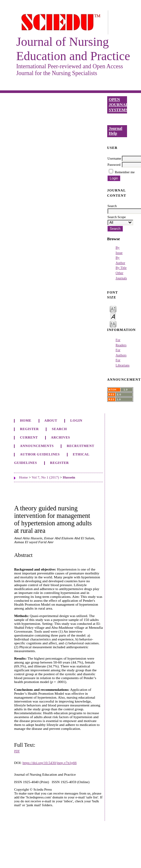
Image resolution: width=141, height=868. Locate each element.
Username (114, 158)
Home (26, 421)
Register (29, 429)
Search (59, 429)
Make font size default (113, 316)
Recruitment (80, 446)
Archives (61, 437)
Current (29, 437)
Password (114, 165)
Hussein (69, 477)
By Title (121, 268)
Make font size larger (113, 324)
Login (76, 421)
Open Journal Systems (118, 105)
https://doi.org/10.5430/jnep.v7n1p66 (50, 763)
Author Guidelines (40, 454)
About (51, 421)
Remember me (125, 172)
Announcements (37, 446)
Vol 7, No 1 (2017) (45, 477)
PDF (17, 751)
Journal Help (116, 131)
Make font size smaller (113, 309)
